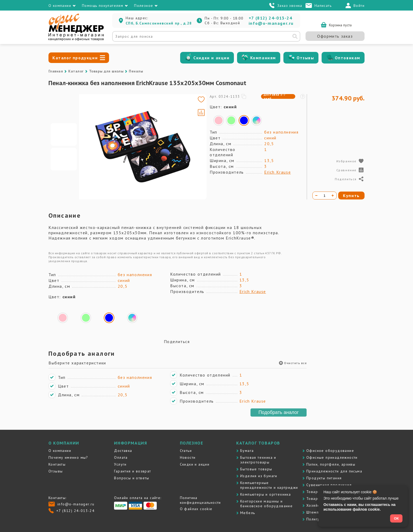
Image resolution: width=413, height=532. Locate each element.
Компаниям (263, 58)
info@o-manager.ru (271, 23)
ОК (396, 518)
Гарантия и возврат (132, 471)
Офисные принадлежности (332, 457)
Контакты (57, 464)
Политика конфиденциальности (200, 500)
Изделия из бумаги (259, 476)
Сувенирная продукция (329, 485)
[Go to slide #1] (64, 134)
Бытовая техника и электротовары (258, 460)
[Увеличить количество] (333, 196)
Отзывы (305, 58)
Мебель (248, 513)
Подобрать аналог (279, 412)
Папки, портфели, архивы (331, 464)
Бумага (247, 451)
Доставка (123, 451)
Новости (188, 457)
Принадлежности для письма (334, 471)
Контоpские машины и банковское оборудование (266, 504)
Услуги (120, 464)
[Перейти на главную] (76, 40)
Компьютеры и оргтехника (265, 494)
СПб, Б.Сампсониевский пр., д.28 (159, 23)
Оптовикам (348, 58)
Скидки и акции (211, 58)
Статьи (186, 451)
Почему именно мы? (68, 457)
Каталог (76, 71)
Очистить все (293, 363)
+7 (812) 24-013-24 (271, 18)
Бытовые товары (256, 469)
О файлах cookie (196, 509)
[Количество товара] (324, 196)
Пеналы (136, 71)
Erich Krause (277, 172)
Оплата (121, 457)
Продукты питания (324, 478)
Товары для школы (106, 71)
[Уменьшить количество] (316, 196)
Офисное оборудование (330, 451)
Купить (351, 196)
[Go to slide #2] (64, 159)
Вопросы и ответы (132, 478)
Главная (56, 71)
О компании (60, 451)
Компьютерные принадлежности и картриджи (269, 485)
